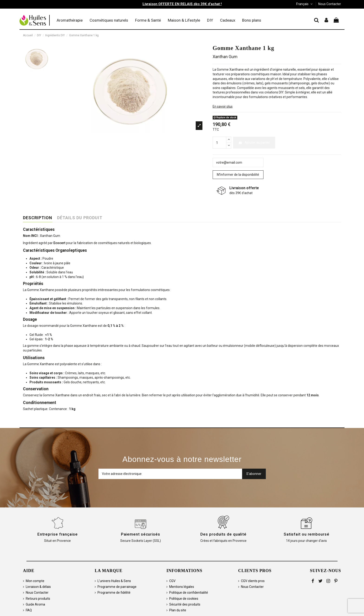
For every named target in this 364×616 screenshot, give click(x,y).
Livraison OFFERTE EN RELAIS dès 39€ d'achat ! (182, 4)
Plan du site (178, 610)
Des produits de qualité (223, 534)
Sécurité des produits (185, 604)
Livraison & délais (38, 587)
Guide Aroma (35, 604)
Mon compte (35, 581)
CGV (172, 581)
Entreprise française (58, 534)
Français (305, 4)
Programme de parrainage (117, 587)
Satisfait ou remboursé (307, 534)
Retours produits (38, 599)
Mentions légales (182, 587)
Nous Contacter (330, 4)
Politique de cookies (184, 599)
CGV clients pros (253, 581)
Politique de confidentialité (189, 593)
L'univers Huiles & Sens (114, 581)
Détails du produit (80, 218)
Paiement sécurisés (141, 534)
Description (38, 218)
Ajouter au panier (254, 142)
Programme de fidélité (114, 593)
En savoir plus (223, 106)
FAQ (29, 610)
